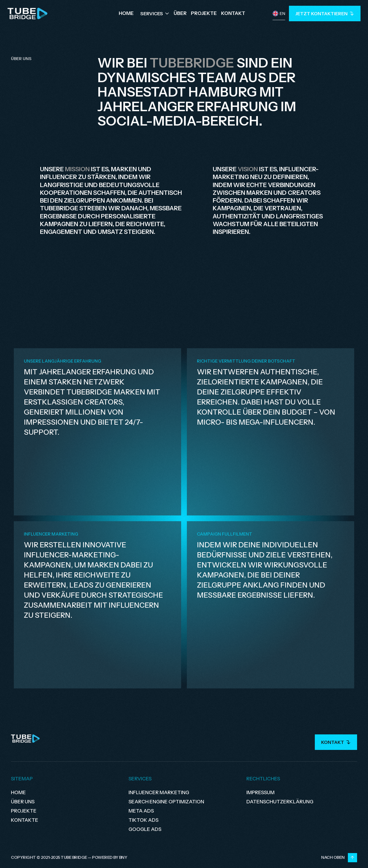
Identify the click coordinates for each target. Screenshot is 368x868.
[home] (28, 14)
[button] (155, 14)
